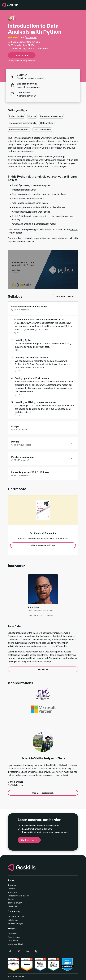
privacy (19, 903)
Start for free (29, 840)
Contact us (13, 934)
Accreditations (14, 896)
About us (12, 885)
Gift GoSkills (13, 906)
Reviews (12, 899)
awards (26, 896)
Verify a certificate (16, 944)
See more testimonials (43, 793)
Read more (43, 669)
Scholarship (13, 920)
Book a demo (14, 937)
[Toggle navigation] (82, 5)
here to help (67, 238)
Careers (11, 889)
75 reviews (31, 37)
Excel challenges (15, 923)
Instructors (12, 892)
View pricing (22, 55)
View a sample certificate (43, 545)
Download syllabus (65, 296)
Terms (11, 903)
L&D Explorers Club (16, 916)
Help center (13, 941)
